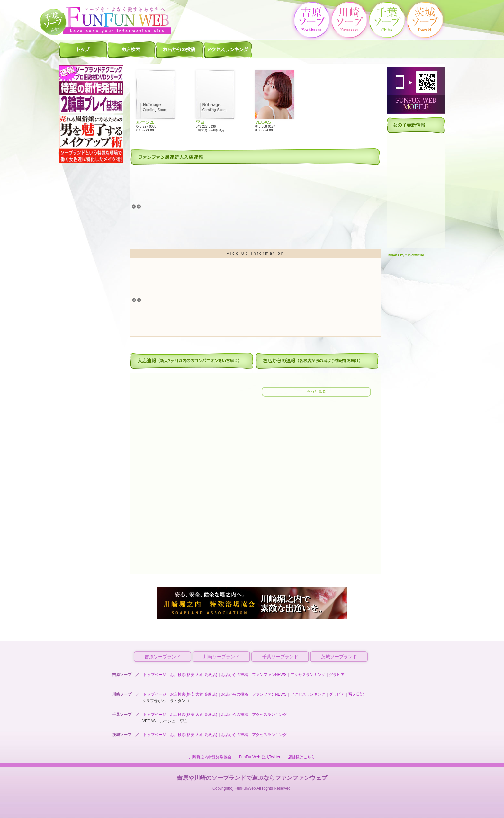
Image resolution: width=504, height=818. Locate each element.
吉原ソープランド (163, 657)
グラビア (337, 675)
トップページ (155, 675)
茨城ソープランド (339, 657)
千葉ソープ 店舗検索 (131, 49)
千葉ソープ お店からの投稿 (180, 49)
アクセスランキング (308, 675)
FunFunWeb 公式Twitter (260, 757)
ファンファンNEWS (269, 675)
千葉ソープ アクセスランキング (228, 49)
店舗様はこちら (301, 757)
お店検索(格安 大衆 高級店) (194, 675)
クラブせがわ (154, 701)
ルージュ (168, 721)
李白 (184, 721)
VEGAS (149, 721)
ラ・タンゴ (180, 701)
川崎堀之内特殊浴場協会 (210, 757)
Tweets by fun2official (405, 255)
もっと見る (316, 391)
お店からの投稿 (235, 675)
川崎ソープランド (221, 657)
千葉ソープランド (280, 657)
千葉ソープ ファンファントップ (83, 49)
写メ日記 (356, 694)
